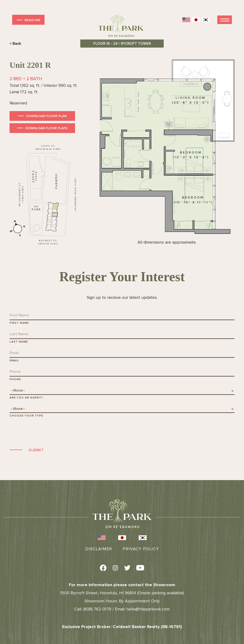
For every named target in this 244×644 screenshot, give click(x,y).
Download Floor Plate (46, 128)
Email (14, 361)
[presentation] (46, 432)
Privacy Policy (141, 549)
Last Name (19, 342)
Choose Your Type (26, 416)
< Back (15, 44)
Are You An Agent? (26, 398)
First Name (19, 323)
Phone (15, 379)
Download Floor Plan (46, 116)
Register (28, 20)
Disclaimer (99, 549)
